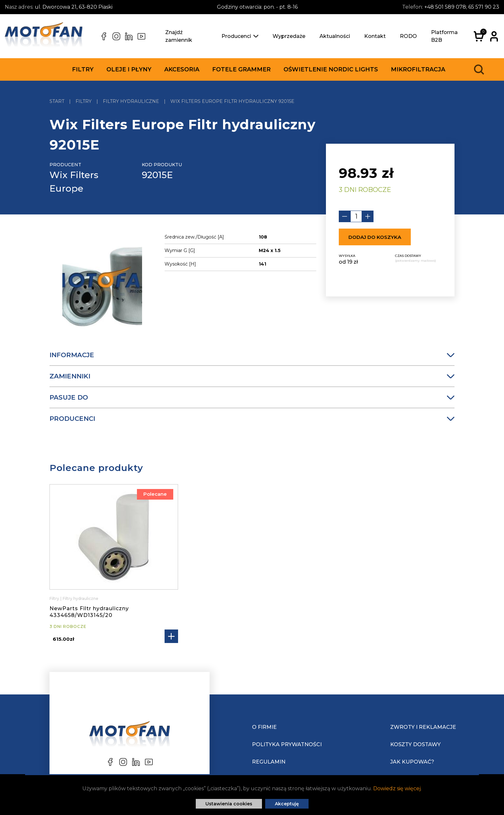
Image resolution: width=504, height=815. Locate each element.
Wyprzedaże (289, 36)
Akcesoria (182, 69)
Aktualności (335, 36)
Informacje (252, 355)
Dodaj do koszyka (375, 237)
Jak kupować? (412, 762)
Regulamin (269, 762)
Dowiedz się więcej (397, 788)
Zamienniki (252, 376)
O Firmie (264, 727)
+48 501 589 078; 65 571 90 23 (462, 7)
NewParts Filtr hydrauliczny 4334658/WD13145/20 (89, 612)
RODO (408, 36)
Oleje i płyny (129, 69)
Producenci (240, 36)
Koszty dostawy (415, 744)
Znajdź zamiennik (179, 36)
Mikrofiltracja (418, 69)
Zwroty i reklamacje (423, 727)
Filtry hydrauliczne (81, 598)
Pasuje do (252, 397)
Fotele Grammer (241, 69)
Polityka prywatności (287, 744)
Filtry (83, 69)
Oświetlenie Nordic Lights (331, 69)
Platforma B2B (444, 36)
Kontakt (375, 36)
